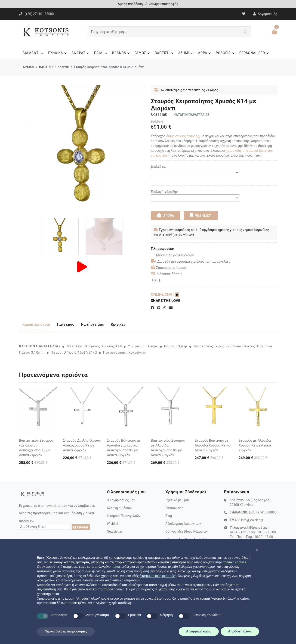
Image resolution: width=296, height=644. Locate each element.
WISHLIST (201, 215)
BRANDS (122, 53)
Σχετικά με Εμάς (177, 500)
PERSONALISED (255, 53)
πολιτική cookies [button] (234, 562)
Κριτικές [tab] (118, 324)
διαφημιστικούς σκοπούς (157, 576)
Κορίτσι (63, 67)
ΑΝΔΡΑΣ (81, 53)
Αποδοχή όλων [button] (240, 631)
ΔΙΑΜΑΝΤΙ (34, 53)
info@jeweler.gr (252, 520)
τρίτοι (116, 567)
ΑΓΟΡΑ (166, 215)
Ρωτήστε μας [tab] (92, 324)
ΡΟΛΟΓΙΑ (226, 53)
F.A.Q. (156, 280)
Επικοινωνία (174, 508)
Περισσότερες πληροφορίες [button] (66, 631)
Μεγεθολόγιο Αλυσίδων (172, 255)
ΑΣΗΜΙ (186, 53)
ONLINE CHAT (165, 294)
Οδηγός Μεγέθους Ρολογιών (187, 532)
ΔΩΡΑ (205, 53)
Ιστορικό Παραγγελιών (124, 516)
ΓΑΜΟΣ (143, 53)
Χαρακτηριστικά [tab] (36, 324)
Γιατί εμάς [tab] (66, 324)
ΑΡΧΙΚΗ (28, 67)
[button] (257, 550)
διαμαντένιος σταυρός (183, 136)
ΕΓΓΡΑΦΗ (81, 527)
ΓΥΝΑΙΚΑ (58, 53)
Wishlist (113, 524)
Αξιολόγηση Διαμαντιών (183, 524)
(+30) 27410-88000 (263, 512)
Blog (169, 516)
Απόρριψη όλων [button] (199, 631)
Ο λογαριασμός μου (121, 500)
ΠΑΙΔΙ (101, 53)
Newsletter (115, 532)
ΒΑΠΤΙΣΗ (165, 53)
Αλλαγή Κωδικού (119, 508)
